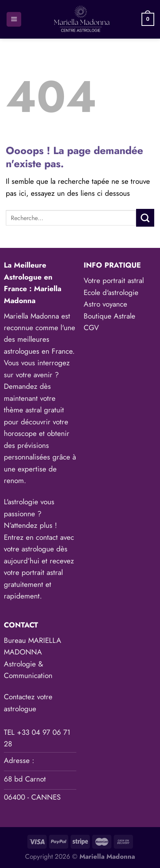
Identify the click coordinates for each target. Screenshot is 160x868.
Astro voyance (105, 304)
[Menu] (14, 19)
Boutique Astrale (109, 316)
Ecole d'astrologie (111, 292)
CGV (91, 328)
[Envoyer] (145, 218)
